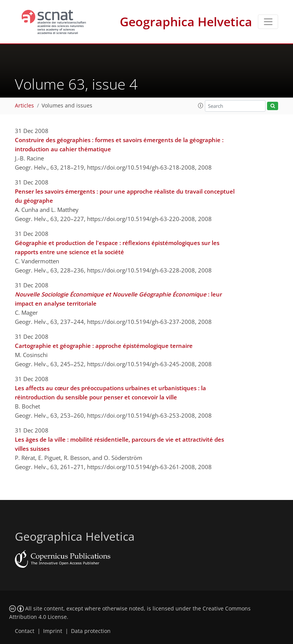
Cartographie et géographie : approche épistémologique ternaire (104, 346)
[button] (201, 106)
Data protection (91, 631)
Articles (24, 106)
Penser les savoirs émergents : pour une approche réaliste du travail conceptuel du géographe (125, 196)
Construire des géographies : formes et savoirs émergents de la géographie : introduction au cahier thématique (119, 144)
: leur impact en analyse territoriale (118, 299)
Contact (25, 631)
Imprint (53, 631)
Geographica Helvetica (186, 22)
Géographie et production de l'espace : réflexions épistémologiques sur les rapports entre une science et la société (117, 247)
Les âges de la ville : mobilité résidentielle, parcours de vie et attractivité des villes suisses (119, 444)
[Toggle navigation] (268, 22)
